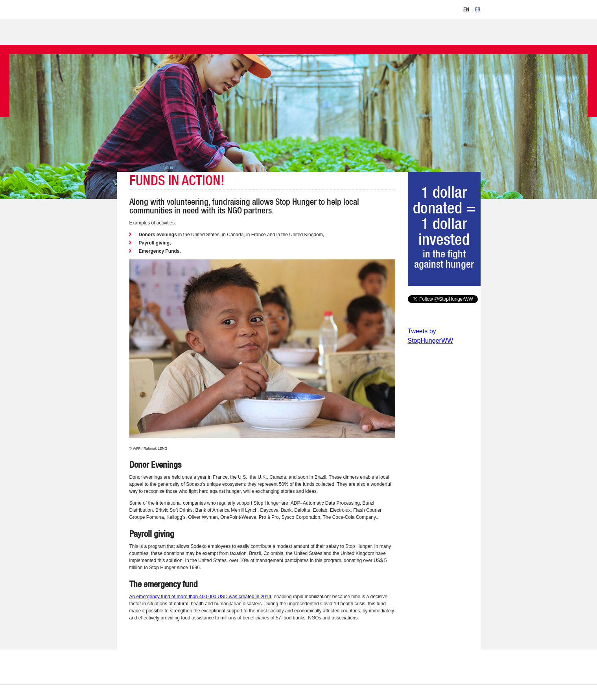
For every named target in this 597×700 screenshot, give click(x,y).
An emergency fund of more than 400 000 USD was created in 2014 (200, 597)
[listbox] (471, 9)
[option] (466, 9)
